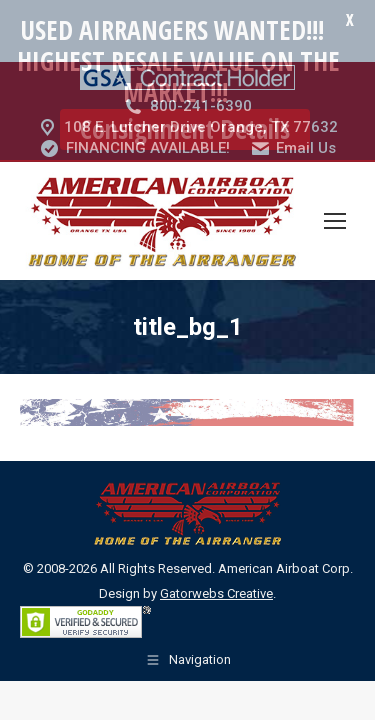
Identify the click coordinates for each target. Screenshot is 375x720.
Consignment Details (185, 129)
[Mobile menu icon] (335, 180)
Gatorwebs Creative (216, 552)
